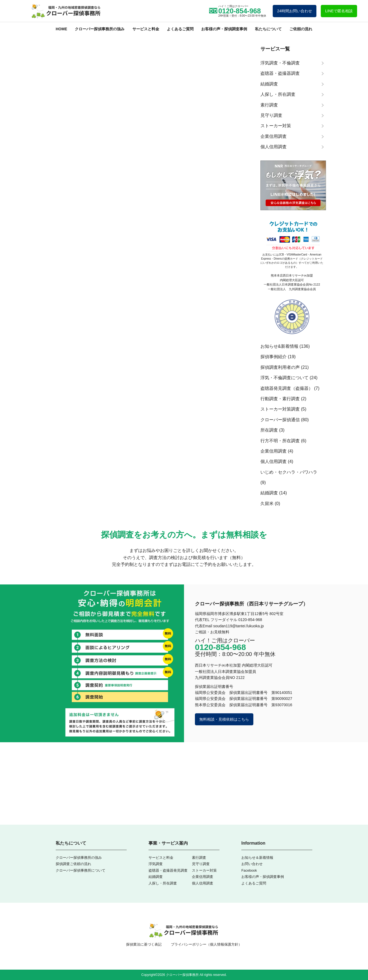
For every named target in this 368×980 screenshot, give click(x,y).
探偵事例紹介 (274, 357)
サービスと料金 (146, 29)
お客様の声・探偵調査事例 (224, 29)
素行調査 (199, 858)
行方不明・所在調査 (280, 441)
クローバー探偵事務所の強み (100, 29)
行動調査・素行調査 (280, 399)
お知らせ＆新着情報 (257, 858)
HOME (61, 29)
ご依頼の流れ (301, 29)
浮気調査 (156, 864)
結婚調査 (269, 493)
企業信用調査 (274, 451)
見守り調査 (201, 864)
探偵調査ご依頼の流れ (73, 864)
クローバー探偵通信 (280, 420)
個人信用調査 (274, 461)
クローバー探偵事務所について (81, 870)
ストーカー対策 (204, 870)
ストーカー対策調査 (280, 409)
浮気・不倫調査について (284, 378)
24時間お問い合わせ (295, 11)
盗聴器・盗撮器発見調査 (168, 870)
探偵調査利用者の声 (280, 367)
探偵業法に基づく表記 (144, 944)
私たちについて (268, 29)
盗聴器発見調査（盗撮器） (287, 388)
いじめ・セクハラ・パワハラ (289, 472)
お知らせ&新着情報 (279, 346)
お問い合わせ (252, 864)
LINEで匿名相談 (339, 11)
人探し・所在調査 (163, 883)
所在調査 (269, 430)
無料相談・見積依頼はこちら (224, 719)
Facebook (249, 870)
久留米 (267, 504)
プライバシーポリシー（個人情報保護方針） (206, 944)
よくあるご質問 (180, 29)
